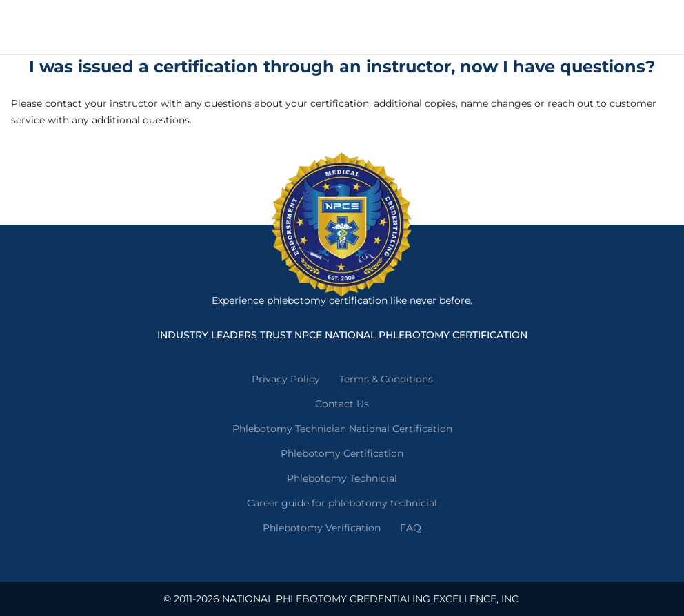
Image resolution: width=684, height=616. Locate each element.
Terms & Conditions (386, 379)
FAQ (411, 528)
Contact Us (342, 404)
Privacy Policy (286, 379)
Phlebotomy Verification (322, 528)
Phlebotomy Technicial (342, 478)
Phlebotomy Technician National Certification (342, 429)
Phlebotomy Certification (342, 453)
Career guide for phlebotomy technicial (342, 503)
